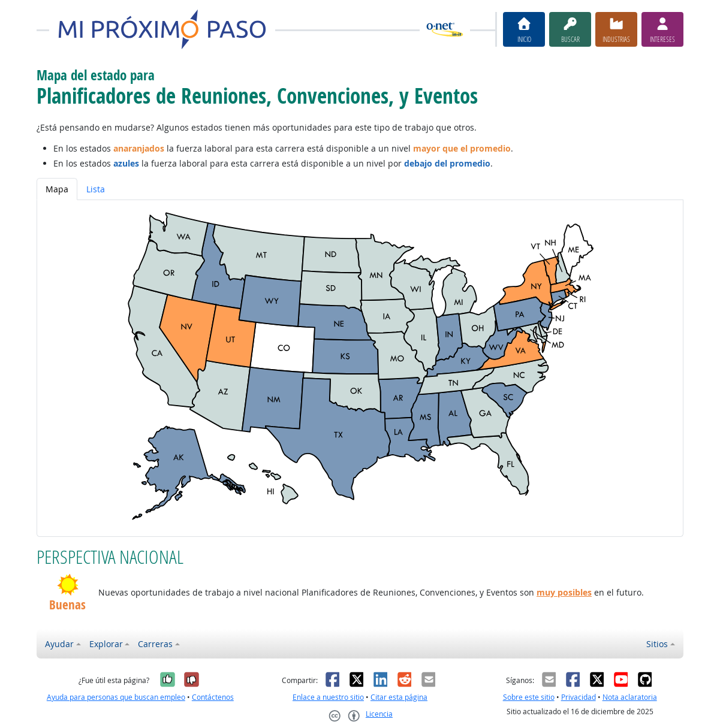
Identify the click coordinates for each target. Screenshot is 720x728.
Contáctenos (213, 697)
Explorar (106, 644)
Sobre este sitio (529, 697)
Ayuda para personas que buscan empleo (116, 697)
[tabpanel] (360, 368)
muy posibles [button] (564, 592)
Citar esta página (399, 697)
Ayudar (59, 644)
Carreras (155, 644)
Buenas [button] (67, 605)
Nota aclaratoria (630, 697)
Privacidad (579, 697)
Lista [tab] (96, 189)
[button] (67, 585)
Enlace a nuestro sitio (328, 697)
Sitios (657, 644)
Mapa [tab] (57, 189)
